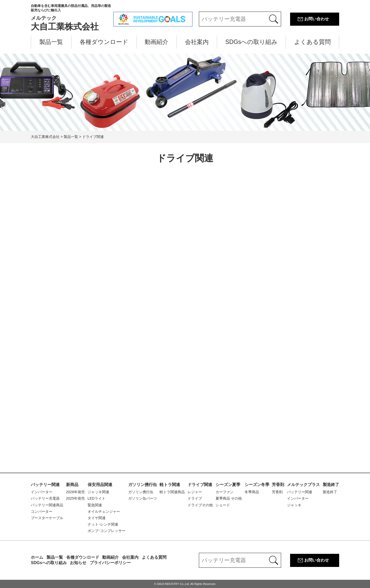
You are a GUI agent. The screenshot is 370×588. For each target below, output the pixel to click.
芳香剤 (278, 485)
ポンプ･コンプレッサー (107, 531)
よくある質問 (312, 42)
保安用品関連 (100, 485)
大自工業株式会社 (72, 18)
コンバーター (42, 511)
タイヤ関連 (97, 518)
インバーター (42, 492)
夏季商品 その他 (229, 498)
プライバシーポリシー (110, 563)
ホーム (37, 557)
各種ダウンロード (104, 42)
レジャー (195, 492)
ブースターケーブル (47, 518)
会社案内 (197, 42)
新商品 (72, 485)
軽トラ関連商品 (172, 492)
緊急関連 (95, 505)
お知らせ (78, 563)
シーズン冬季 (257, 485)
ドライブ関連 (200, 485)
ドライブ (195, 498)
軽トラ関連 (170, 485)
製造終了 (331, 485)
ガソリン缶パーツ (143, 498)
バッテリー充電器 (45, 498)
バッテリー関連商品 (47, 505)
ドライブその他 (200, 505)
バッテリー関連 (45, 485)
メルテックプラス (303, 485)
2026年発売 (75, 492)
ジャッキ (294, 505)
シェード (223, 505)
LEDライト (96, 498)
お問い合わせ (317, 19)
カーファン (225, 492)
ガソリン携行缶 (143, 485)
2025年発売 (75, 498)
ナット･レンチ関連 (103, 524)
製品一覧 (51, 42)
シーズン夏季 (228, 485)
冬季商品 (252, 492)
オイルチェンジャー (104, 511)
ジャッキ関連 (98, 492)
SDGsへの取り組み (251, 42)
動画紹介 (156, 42)
